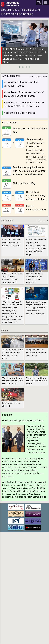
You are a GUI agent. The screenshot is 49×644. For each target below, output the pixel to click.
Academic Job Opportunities (19, 113)
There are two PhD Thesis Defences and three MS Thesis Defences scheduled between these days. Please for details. (37, 151)
